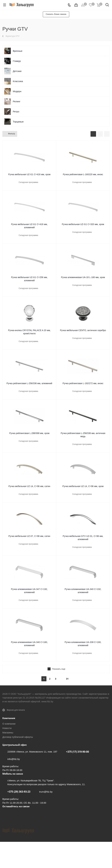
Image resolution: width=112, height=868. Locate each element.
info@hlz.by (14, 759)
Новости (7, 728)
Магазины (8, 733)
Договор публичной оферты (18, 737)
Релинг (17, 101)
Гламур (17, 61)
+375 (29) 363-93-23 (19, 792)
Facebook (13, 814)
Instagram (21, 814)
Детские (17, 71)
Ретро (16, 111)
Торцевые (18, 122)
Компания (9, 718)
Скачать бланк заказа (56, 14)
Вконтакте (6, 814)
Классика (18, 81)
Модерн (17, 91)
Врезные (18, 51)
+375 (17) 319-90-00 (77, 752)
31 (67, 679)
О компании (9, 724)
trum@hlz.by (46, 792)
